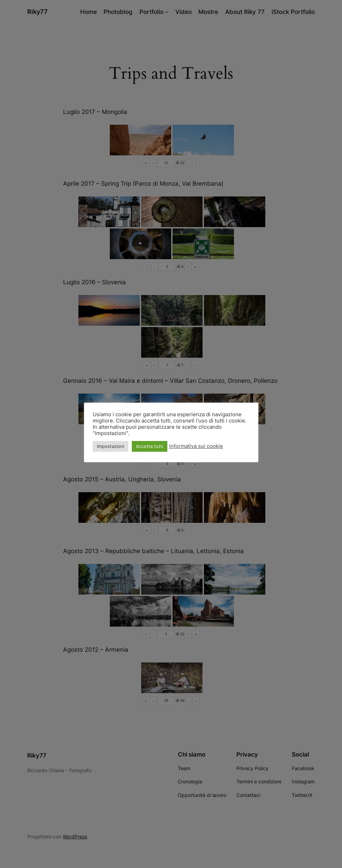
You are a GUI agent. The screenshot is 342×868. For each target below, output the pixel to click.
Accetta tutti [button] (150, 446)
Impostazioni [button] (111, 446)
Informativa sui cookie (196, 446)
